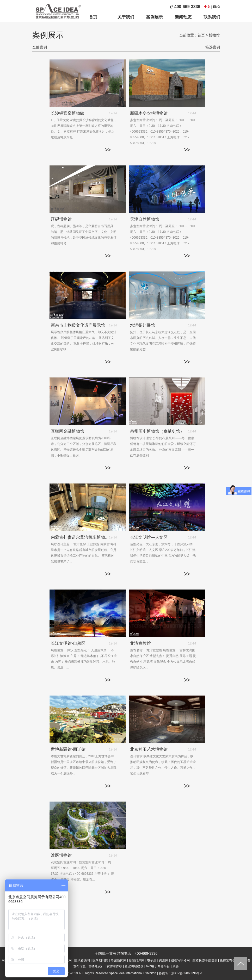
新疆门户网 (137, 960)
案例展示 (155, 17)
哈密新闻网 (119, 960)
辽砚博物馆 (61, 219)
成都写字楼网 (180, 960)
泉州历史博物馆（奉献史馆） (157, 431)
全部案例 (40, 47)
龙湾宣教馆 (140, 643)
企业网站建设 (134, 966)
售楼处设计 (96, 966)
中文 (207, 7)
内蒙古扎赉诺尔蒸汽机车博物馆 (80, 537)
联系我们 (212, 17)
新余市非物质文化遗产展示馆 (78, 325)
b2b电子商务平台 (158, 966)
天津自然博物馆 (145, 219)
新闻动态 (183, 17)
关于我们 (126, 17)
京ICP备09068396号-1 (187, 973)
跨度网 (164, 960)
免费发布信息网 (231, 960)
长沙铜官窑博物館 (67, 113)
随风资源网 (82, 960)
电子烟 (152, 960)
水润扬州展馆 (143, 325)
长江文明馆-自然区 (68, 643)
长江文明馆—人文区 (149, 537)
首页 (93, 17)
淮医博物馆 (61, 855)
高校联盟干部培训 (205, 960)
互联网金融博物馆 (67, 431)
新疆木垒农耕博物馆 (149, 113)
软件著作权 (114, 966)
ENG (216, 7)
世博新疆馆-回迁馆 (68, 749)
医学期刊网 (100, 960)
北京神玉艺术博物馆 (149, 749)
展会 (176, 966)
